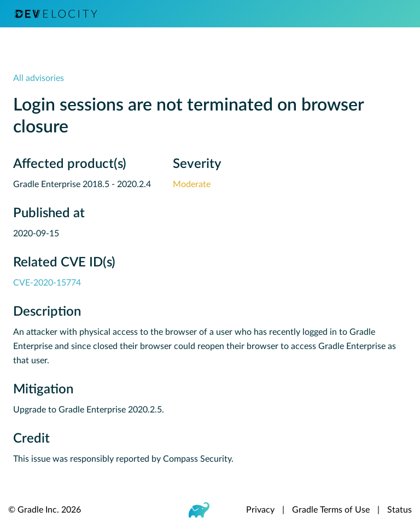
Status (399, 510)
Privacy (260, 510)
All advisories (39, 78)
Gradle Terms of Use (331, 510)
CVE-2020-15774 (47, 283)
